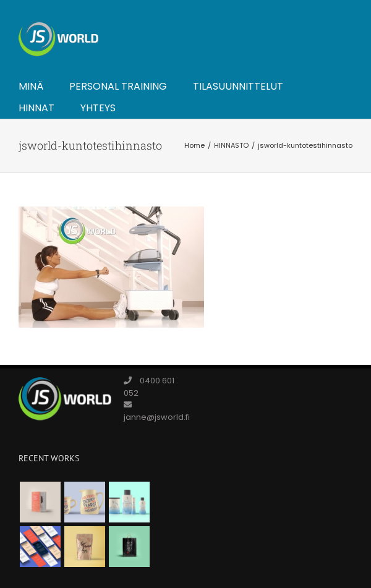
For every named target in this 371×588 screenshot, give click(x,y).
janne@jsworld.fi (157, 417)
